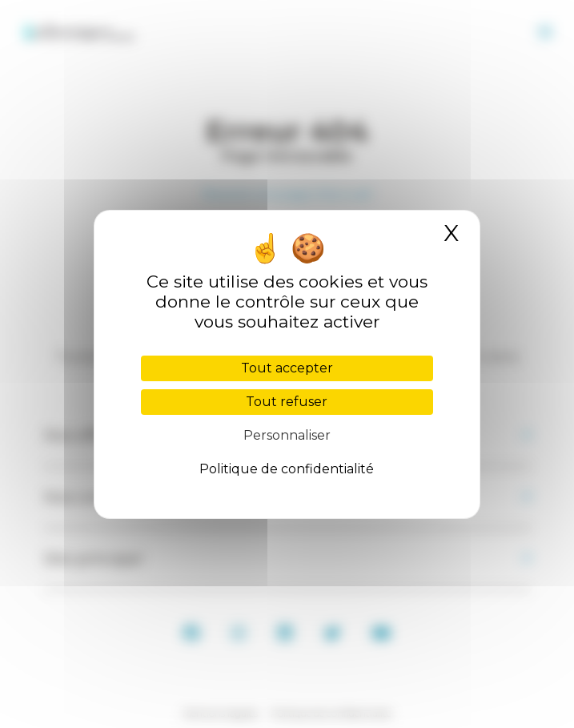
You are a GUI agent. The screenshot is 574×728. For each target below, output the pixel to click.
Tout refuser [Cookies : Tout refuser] (287, 402)
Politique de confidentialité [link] (287, 469)
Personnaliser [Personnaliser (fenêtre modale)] (287, 435)
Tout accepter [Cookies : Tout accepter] (287, 368)
